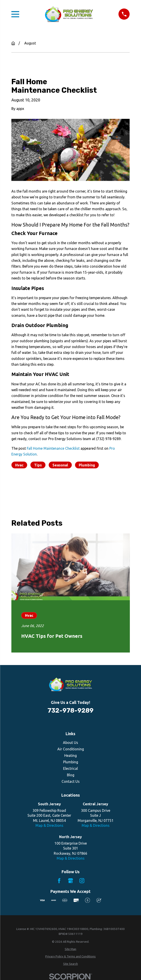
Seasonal (60, 465)
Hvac (19, 465)
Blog (71, 775)
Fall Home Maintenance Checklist (53, 448)
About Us (70, 743)
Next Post (77, 486)
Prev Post (32, 486)
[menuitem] (71, 949)
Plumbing (87, 465)
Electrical (70, 768)
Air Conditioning (71, 749)
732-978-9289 (70, 710)
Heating (70, 755)
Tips (38, 465)
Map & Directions (49, 825)
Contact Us (71, 781)
